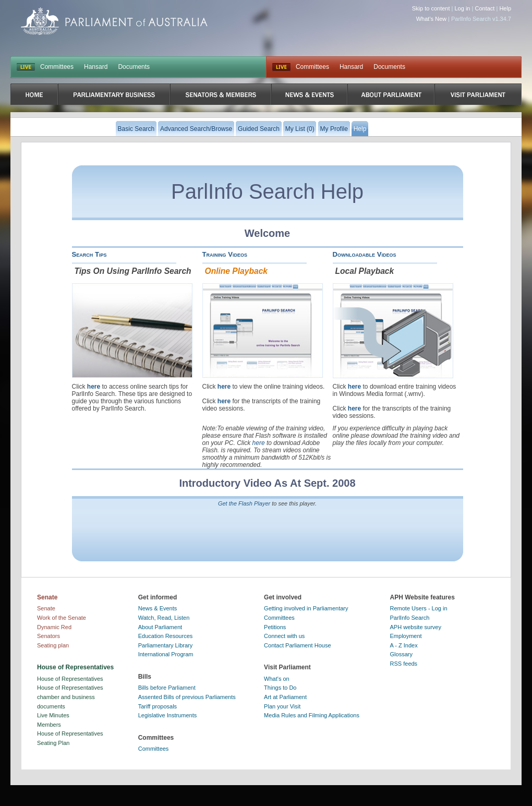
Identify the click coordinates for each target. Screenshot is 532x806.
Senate (46, 608)
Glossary (401, 654)
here (94, 387)
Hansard (96, 67)
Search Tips (89, 254)
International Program (166, 654)
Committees (57, 67)
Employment (406, 636)
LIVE (26, 67)
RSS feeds (404, 664)
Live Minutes (53, 715)
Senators (49, 636)
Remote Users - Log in (419, 608)
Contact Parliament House (297, 645)
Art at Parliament (285, 697)
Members (49, 725)
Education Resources (166, 636)
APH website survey (416, 627)
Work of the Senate (62, 618)
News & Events (158, 608)
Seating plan (53, 645)
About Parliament (160, 627)
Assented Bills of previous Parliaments (187, 697)
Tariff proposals (158, 706)
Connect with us (284, 636)
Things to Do (280, 688)
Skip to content (431, 8)
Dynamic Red (54, 627)
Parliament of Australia (114, 21)
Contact (485, 8)
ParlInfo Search (410, 618)
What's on (277, 679)
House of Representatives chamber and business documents (70, 697)
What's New (431, 19)
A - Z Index (404, 645)
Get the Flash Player (244, 503)
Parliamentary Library (166, 645)
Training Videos (225, 254)
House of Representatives (70, 679)
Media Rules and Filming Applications (312, 715)
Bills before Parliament (167, 688)
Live (281, 67)
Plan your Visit (282, 706)
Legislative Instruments (168, 715)
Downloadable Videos (365, 254)
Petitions (275, 627)
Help (505, 8)
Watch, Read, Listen (164, 618)
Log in (463, 8)
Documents (134, 67)
